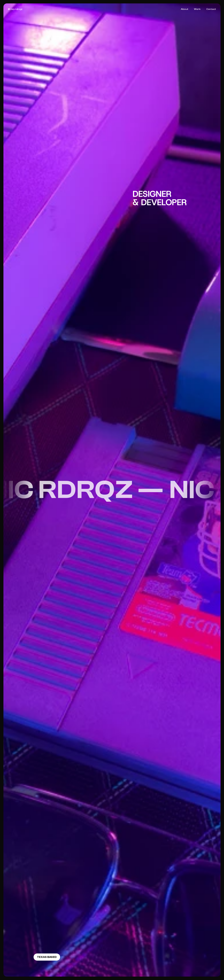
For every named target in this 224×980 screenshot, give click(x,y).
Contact (211, 9)
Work (197, 9)
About (185, 9)
